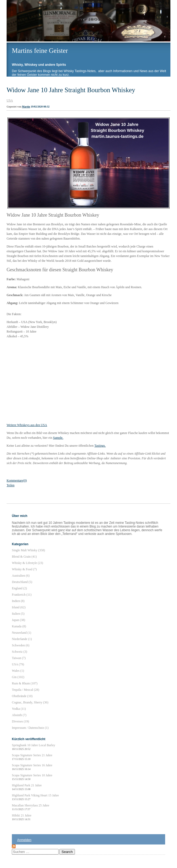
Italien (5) (18, 614)
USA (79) (18, 664)
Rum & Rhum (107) (25, 683)
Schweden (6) (21, 645)
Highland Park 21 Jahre (27, 787)
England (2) (19, 588)
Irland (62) (19, 607)
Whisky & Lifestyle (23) (27, 563)
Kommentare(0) (17, 480)
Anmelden (24, 840)
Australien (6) (21, 576)
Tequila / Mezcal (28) (25, 690)
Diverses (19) (20, 721)
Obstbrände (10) (22, 696)
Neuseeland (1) (21, 633)
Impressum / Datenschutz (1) (30, 728)
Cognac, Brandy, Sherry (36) (30, 702)
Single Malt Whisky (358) (28, 550)
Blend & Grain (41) (24, 557)
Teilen (11, 485)
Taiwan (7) (19, 658)
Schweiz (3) (20, 652)
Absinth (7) (19, 715)
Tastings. (100, 446)
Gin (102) (18, 677)
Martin (26, 107)
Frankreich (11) (22, 595)
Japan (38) (18, 620)
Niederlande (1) (22, 639)
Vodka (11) (19, 709)
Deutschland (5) (22, 582)
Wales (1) (18, 671)
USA (10, 100)
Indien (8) (18, 601)
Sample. (58, 438)
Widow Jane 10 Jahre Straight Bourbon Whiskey (71, 90)
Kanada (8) (19, 626)
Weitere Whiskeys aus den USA (27, 425)
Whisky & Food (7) (24, 569)
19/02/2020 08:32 (40, 107)
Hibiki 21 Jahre (22, 817)
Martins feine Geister (40, 51)
